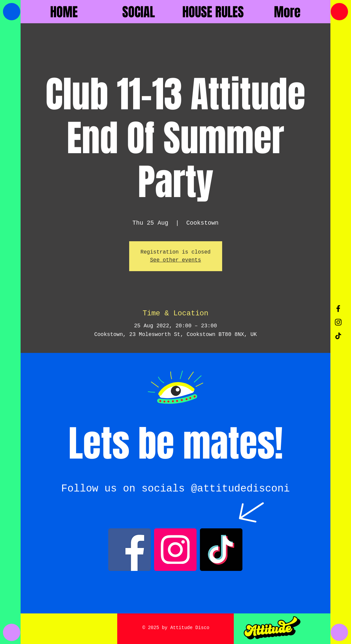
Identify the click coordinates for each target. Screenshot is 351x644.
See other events (176, 260)
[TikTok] (338, 336)
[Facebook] (130, 550)
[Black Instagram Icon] (338, 322)
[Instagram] (175, 550)
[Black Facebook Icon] (338, 309)
